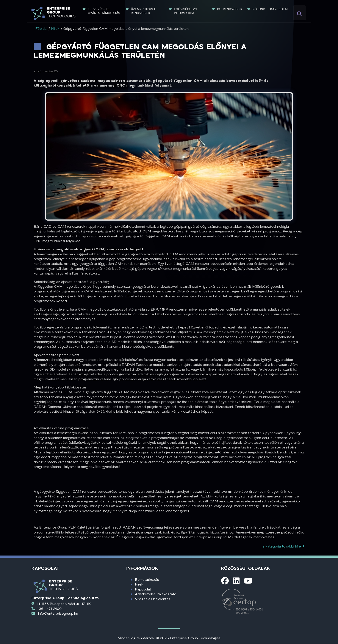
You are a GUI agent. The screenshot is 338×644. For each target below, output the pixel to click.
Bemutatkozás (147, 579)
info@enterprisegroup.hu (58, 613)
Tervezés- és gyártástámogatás (104, 11)
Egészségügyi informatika (186, 11)
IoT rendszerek (230, 9)
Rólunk (259, 9)
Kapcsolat (279, 9)
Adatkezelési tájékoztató (156, 594)
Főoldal (41, 28)
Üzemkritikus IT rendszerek (144, 11)
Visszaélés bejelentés (153, 599)
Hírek (139, 584)
